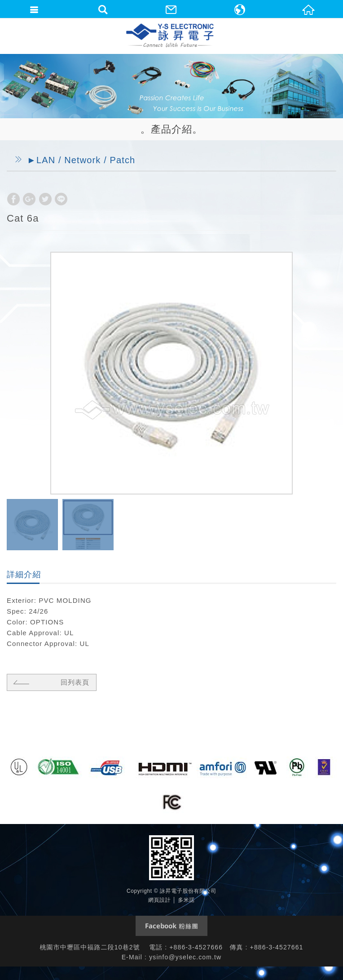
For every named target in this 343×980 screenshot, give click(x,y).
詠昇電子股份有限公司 (171, 36)
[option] (171, 373)
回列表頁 (50, 682)
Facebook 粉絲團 (171, 926)
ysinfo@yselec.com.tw (185, 957)
